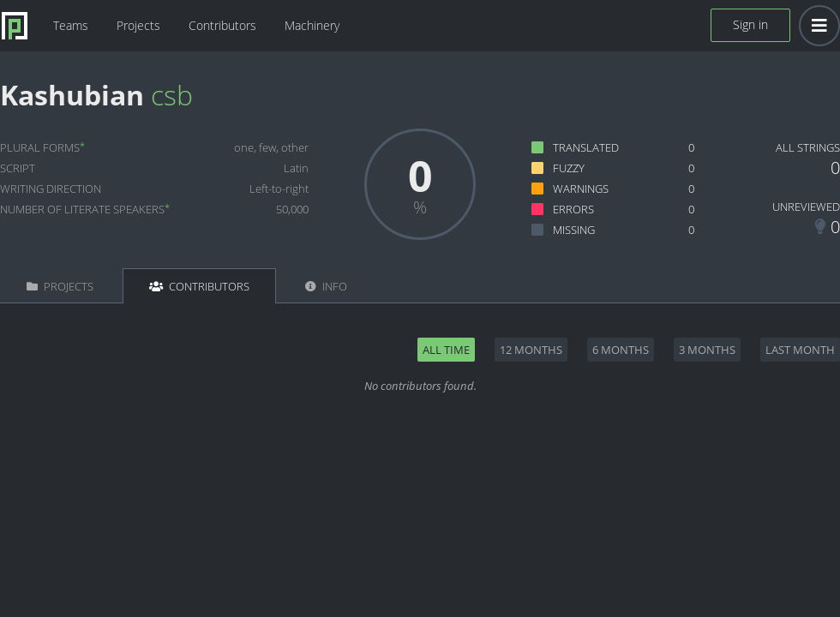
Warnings (581, 189)
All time (446, 350)
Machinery (312, 25)
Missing (574, 230)
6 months (621, 350)
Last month (800, 350)
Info (326, 286)
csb (172, 95)
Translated (586, 147)
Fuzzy (569, 168)
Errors (573, 209)
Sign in (750, 24)
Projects (138, 25)
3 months (707, 350)
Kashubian (72, 95)
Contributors (222, 25)
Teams (71, 25)
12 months (531, 350)
